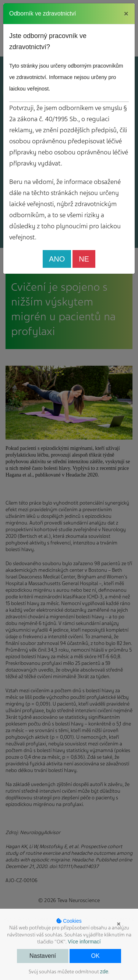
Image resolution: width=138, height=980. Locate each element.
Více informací (84, 942)
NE (84, 259)
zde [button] (104, 972)
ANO (57, 259)
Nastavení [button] (43, 956)
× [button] (119, 924)
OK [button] (95, 956)
